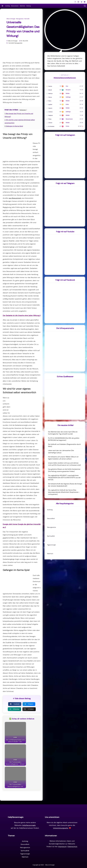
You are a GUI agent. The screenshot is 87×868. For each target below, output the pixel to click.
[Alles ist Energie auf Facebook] (75, 2)
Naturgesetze (20, 19)
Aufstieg (8, 6)
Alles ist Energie (11, 19)
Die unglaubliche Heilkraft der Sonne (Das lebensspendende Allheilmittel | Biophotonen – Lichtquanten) (64, 492)
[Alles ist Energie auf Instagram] (78, 2)
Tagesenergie (51, 545)
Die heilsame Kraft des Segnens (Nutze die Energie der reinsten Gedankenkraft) (65, 485)
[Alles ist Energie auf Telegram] (81, 2)
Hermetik (27, 19)
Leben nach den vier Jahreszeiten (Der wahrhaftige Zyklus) (61, 452)
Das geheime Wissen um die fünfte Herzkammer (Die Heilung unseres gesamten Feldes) (64, 470)
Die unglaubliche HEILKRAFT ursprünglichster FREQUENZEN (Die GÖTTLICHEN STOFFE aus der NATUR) (64, 478)
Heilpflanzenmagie (29, 825)
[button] (85, 6)
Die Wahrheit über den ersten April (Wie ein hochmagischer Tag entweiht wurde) (63, 433)
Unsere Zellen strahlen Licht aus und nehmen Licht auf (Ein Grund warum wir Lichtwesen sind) (64, 464)
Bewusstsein (15, 6)
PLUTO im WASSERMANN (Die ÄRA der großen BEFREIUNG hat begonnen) (64, 439)
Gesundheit (51, 518)
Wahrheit (22, 6)
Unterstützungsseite (61, 828)
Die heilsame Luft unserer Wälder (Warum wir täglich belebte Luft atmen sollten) (63, 458)
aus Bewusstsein (15, 198)
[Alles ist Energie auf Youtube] (85, 2)
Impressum (62, 847)
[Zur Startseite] (43, 810)
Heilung (29, 6)
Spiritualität (51, 536)
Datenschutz (72, 847)
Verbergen (23, 110)
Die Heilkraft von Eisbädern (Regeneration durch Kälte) (64, 445)
